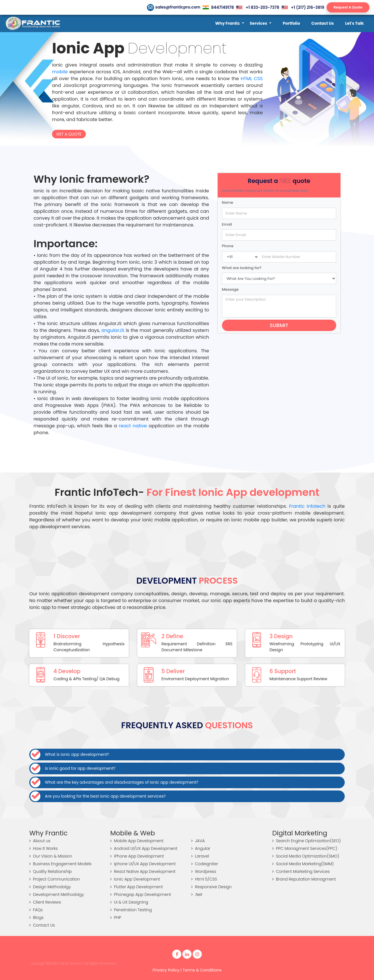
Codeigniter (205, 864)
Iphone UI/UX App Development (143, 864)
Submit (279, 325)
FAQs (36, 910)
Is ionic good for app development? (73, 768)
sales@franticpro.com (174, 7)
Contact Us (42, 925)
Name (228, 202)
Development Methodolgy (57, 894)
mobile (60, 72)
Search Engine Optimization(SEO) (307, 841)
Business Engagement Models (60, 864)
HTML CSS (252, 79)
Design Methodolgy (50, 887)
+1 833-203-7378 (258, 7)
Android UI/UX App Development (144, 848)
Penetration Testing (131, 910)
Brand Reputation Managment (304, 879)
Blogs (36, 917)
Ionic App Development (135, 879)
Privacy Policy (166, 970)
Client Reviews (45, 902)
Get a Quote (69, 134)
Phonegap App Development (141, 894)
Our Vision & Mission (51, 856)
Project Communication (55, 879)
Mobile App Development (137, 841)
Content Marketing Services (301, 871)
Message (230, 289)
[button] (229, 23)
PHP (116, 917)
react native (133, 426)
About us (40, 841)
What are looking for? (242, 268)
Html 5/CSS (204, 879)
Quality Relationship (51, 871)
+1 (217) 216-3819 (303, 7)
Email (227, 224)
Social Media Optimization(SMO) (306, 856)
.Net (197, 894)
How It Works (43, 848)
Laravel (200, 856)
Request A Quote (348, 7)
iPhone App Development (137, 856)
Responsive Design (211, 887)
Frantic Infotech (307, 506)
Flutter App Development (137, 887)
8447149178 (218, 7)
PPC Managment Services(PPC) (305, 848)
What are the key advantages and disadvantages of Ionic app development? (114, 782)
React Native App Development (143, 871)
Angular (201, 848)
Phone (228, 246)
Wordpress (204, 871)
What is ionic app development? (70, 755)
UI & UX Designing (129, 902)
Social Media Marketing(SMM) (303, 864)
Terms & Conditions (202, 970)
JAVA (198, 841)
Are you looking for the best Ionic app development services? (98, 796)
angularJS (113, 330)
